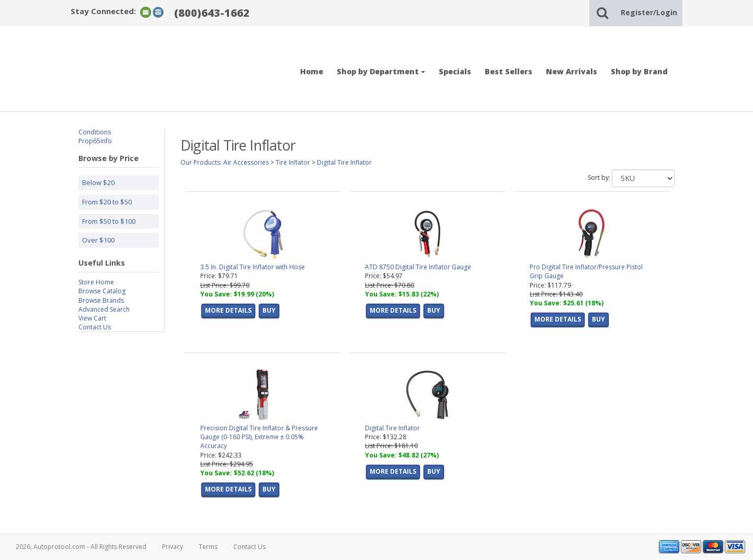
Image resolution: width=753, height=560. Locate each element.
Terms (208, 547)
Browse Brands (101, 300)
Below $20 (98, 182)
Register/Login (649, 12)
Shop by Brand (639, 71)
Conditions (95, 132)
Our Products (200, 162)
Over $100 (98, 240)
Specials (455, 71)
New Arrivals (572, 71)
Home (312, 71)
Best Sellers (509, 71)
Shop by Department (381, 71)
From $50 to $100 (109, 221)
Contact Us (95, 327)
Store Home (96, 282)
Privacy (173, 547)
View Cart (92, 318)
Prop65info (95, 141)
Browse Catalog (102, 291)
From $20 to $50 (107, 202)
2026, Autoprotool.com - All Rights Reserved (81, 547)
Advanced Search (104, 309)
